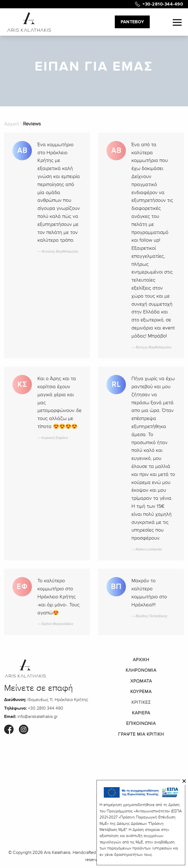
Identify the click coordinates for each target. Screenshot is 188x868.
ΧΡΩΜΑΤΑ (141, 681)
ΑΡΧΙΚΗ (141, 660)
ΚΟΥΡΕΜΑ (141, 692)
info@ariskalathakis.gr (38, 717)
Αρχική (12, 124)
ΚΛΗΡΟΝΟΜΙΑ (141, 670)
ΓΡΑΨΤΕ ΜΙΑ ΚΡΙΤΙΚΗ (141, 734)
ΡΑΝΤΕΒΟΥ (132, 22)
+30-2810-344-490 (163, 4)
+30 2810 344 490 (46, 708)
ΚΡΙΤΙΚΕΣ (141, 702)
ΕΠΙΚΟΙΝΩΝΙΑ (141, 723)
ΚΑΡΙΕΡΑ (141, 713)
